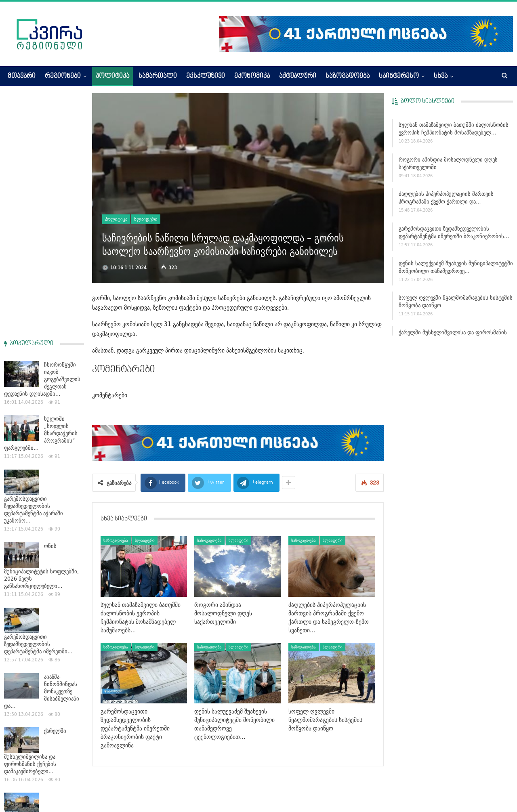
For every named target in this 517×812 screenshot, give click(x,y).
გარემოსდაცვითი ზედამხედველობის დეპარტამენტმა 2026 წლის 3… (43, 587)
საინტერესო (399, 76)
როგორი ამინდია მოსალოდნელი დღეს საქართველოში (448, 163)
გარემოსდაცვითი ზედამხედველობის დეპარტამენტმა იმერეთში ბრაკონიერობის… (454, 232)
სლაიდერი (146, 219)
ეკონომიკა (252, 76)
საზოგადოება (348, 76)
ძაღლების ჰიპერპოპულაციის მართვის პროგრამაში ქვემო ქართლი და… (446, 198)
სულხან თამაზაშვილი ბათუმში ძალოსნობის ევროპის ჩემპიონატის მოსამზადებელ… (454, 129)
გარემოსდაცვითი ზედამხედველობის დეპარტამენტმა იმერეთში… (38, 402)
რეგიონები (63, 76)
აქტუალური (298, 76)
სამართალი (158, 76)
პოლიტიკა (112, 76)
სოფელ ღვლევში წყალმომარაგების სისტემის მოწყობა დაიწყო (456, 301)
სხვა (441, 76)
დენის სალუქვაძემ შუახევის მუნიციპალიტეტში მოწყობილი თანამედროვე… (456, 267)
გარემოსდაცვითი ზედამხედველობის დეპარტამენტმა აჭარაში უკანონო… (34, 267)
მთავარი (22, 76)
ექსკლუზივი (206, 76)
